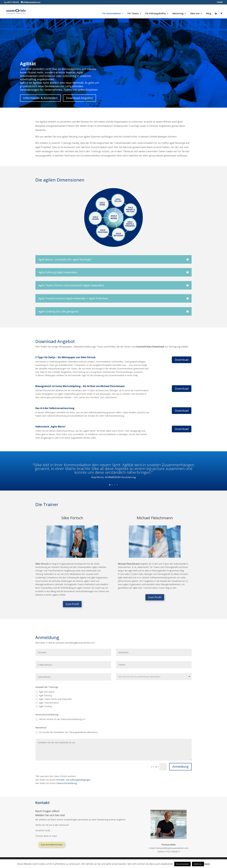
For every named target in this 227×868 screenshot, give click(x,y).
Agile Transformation (47, 703)
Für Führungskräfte (156, 14)
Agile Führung (44, 696)
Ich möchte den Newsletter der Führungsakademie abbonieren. (67, 732)
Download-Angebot (79, 98)
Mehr (207, 864)
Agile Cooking (44, 706)
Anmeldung (180, 767)
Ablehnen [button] (198, 864)
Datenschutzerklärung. (67, 783)
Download (182, 360)
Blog (209, 14)
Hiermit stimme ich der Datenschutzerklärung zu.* (61, 719)
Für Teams (133, 14)
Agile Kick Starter (45, 692)
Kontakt (220, 2)
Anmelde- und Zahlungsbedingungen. (74, 780)
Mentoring (178, 14)
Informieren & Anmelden (40, 98)
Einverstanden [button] (182, 864)
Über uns (195, 14)
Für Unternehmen (112, 14)
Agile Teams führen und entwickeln (54, 699)
